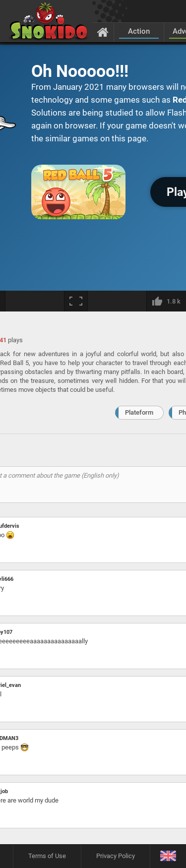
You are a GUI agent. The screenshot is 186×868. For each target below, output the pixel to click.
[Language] (168, 856)
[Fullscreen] (76, 301)
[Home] (103, 32)
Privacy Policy (116, 856)
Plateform (139, 412)
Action (139, 31)
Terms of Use (47, 856)
